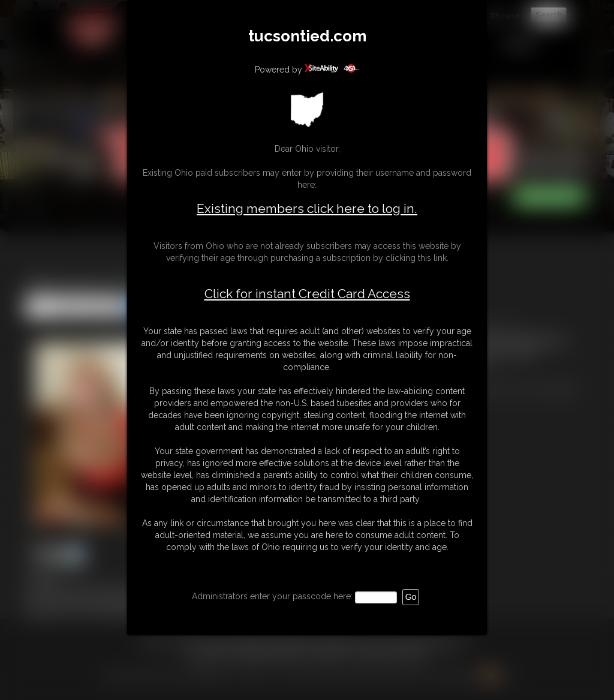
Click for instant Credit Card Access (307, 294)
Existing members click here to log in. (307, 208)
